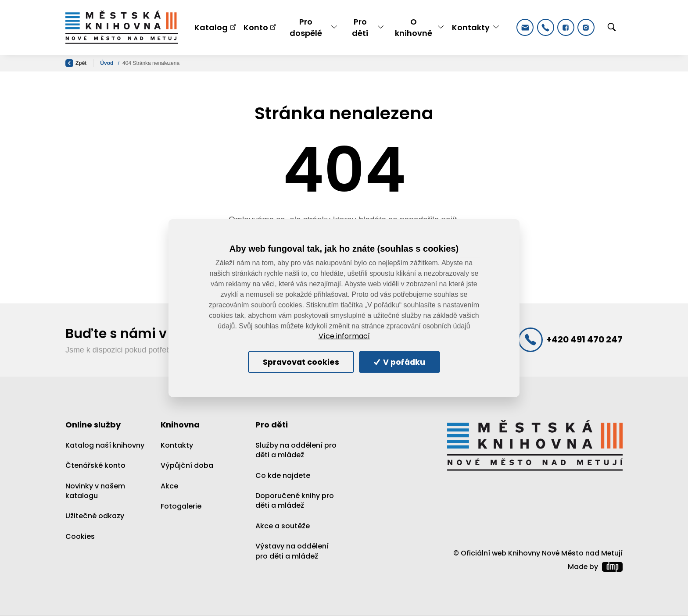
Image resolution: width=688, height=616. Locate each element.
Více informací (344, 336)
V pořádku (400, 362)
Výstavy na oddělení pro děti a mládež (292, 551)
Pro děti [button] (360, 27)
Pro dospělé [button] (306, 27)
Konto (256, 27)
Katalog (211, 27)
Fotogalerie (181, 506)
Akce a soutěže (283, 526)
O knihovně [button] (414, 27)
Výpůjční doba (187, 465)
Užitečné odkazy (95, 516)
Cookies (80, 536)
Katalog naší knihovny (105, 445)
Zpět (76, 63)
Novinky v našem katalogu (95, 491)
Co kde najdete (283, 475)
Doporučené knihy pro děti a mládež (295, 500)
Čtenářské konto (95, 465)
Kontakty (177, 445)
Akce (169, 486)
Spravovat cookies (301, 362)
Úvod (107, 63)
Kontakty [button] (471, 27)
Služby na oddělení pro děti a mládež (296, 450)
